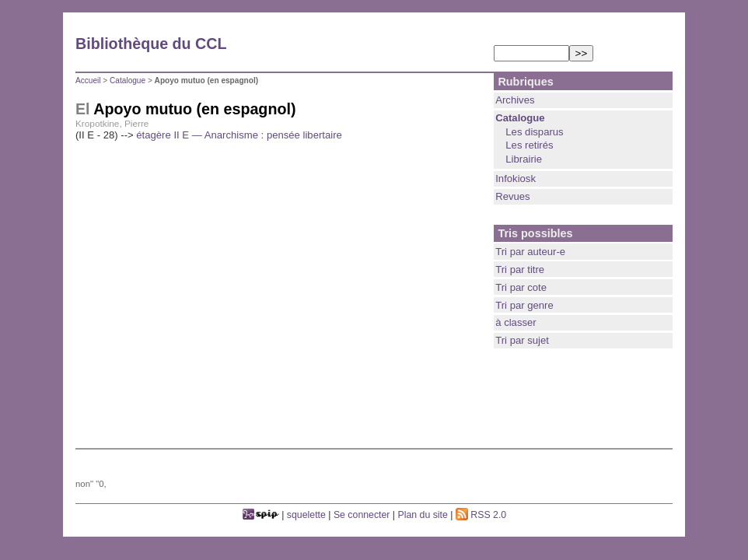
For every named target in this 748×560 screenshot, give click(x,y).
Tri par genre (524, 305)
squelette (306, 515)
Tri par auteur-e (530, 252)
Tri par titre (520, 269)
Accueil (88, 80)
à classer (516, 322)
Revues (512, 196)
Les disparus (534, 132)
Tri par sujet (522, 340)
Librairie (524, 159)
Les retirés (529, 145)
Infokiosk (516, 178)
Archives (515, 100)
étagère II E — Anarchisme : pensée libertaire (239, 135)
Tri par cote (521, 287)
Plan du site (423, 515)
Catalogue (128, 80)
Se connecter (362, 515)
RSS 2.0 (481, 515)
